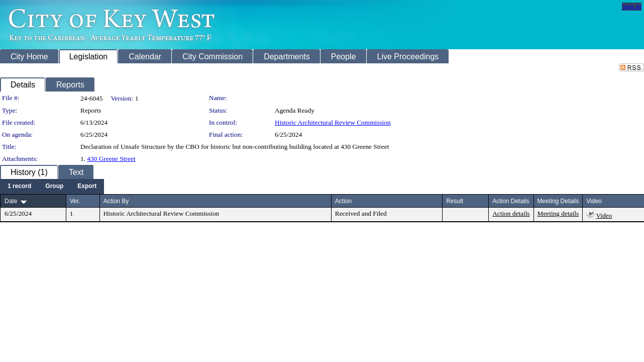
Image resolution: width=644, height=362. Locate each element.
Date (11, 201)
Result (455, 201)
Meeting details (558, 213)
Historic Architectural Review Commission (333, 122)
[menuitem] (19, 187)
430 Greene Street (111, 159)
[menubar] (52, 187)
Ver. (75, 201)
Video (604, 215)
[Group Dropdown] (54, 187)
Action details (511, 213)
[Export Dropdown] (87, 187)
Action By (116, 201)
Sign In (632, 6)
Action (343, 201)
